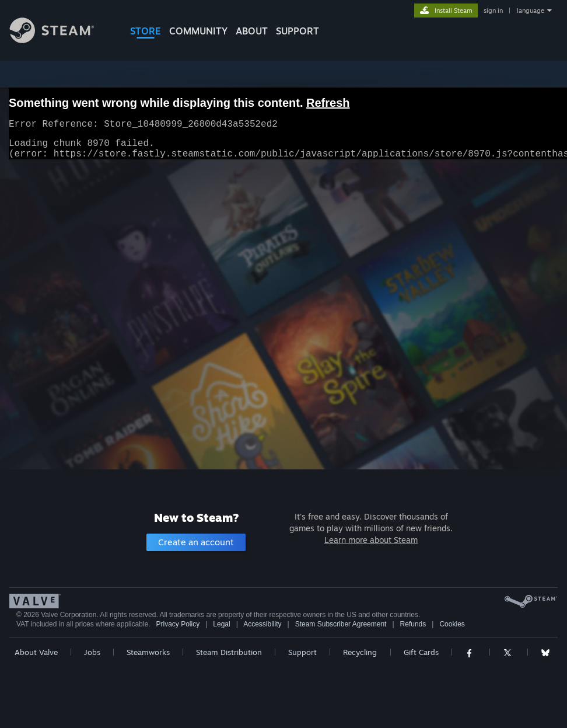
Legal (221, 624)
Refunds (413, 624)
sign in (493, 11)
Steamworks (148, 652)
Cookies (452, 624)
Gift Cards (421, 652)
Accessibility (262, 624)
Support (302, 652)
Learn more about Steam (371, 540)
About (252, 31)
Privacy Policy (178, 624)
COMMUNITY (198, 31)
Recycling (360, 652)
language (531, 11)
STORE (146, 31)
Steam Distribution (229, 652)
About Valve (36, 652)
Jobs (92, 652)
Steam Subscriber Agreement (341, 624)
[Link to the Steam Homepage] (61, 40)
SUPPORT (297, 31)
